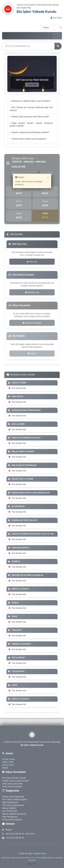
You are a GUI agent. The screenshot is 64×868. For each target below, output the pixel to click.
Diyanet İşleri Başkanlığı (13, 797)
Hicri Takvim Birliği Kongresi (15, 799)
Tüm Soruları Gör (17, 388)
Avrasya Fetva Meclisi (12, 820)
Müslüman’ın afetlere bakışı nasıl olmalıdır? (31, 101)
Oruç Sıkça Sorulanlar (12, 786)
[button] (10, 74)
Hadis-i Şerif (8, 762)
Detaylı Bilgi (32, 85)
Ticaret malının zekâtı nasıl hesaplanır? (29, 139)
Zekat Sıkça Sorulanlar (12, 784)
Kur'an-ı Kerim (9, 759)
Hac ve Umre (8, 765)
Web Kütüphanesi (10, 802)
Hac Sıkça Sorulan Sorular (14, 778)
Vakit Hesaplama (10, 817)
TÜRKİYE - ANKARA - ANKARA (29, 162)
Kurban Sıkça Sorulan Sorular (15, 781)
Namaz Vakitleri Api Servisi (14, 814)
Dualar (5, 768)
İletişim (7, 830)
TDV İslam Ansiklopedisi (13, 805)
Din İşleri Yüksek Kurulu (36, 12)
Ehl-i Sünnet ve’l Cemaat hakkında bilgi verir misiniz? (31, 109)
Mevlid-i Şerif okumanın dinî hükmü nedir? (30, 117)
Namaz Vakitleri (9, 808)
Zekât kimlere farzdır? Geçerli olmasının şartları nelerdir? (31, 125)
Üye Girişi (56, 18)
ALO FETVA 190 (10, 811)
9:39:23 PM (18, 167)
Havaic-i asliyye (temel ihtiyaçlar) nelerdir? (30, 132)
